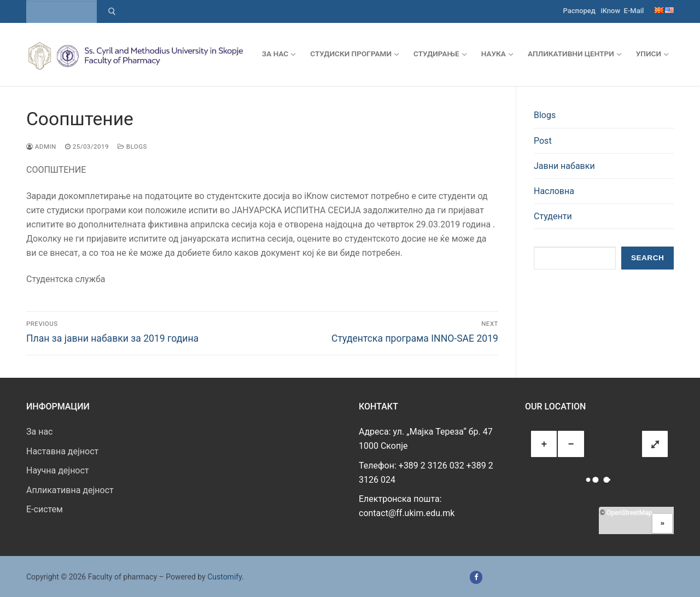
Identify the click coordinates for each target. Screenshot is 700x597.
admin (41, 147)
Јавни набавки (564, 166)
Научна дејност (58, 470)
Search (647, 258)
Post (543, 141)
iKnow (610, 11)
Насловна (554, 191)
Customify (224, 577)
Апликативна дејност (70, 490)
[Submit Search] (112, 11)
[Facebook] (476, 577)
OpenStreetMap (629, 513)
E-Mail (634, 11)
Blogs (132, 147)
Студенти (553, 216)
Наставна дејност (62, 451)
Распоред (579, 11)
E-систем (45, 509)
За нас (39, 432)
